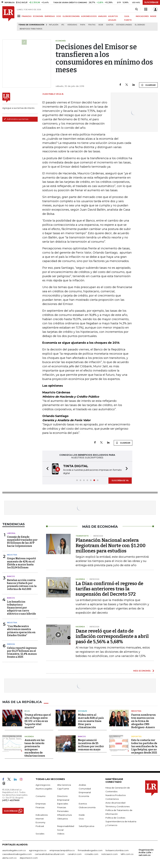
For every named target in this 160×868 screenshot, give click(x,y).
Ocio (81, 819)
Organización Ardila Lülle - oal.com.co (146, 852)
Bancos (11, 576)
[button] (47, 469)
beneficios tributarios (31, 29)
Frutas (92, 25)
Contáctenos (112, 799)
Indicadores (42, 815)
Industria (12, 555)
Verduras (72, 25)
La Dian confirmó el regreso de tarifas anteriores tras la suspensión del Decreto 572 (109, 589)
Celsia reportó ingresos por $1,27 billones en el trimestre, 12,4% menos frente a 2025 (22, 652)
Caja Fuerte (63, 789)
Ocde (101, 25)
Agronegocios (43, 785)
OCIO (59, 16)
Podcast (40, 826)
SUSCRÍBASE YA (120, 480)
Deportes (136, 736)
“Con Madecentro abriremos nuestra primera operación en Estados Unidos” (21, 631)
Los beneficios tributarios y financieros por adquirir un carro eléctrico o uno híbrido (21, 608)
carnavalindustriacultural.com (50, 854)
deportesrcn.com (29, 858)
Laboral (11, 533)
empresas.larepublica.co (62, 850)
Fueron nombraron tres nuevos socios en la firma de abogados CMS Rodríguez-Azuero (144, 721)
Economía (84, 796)
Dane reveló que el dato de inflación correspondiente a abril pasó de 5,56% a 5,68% (112, 636)
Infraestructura (64, 815)
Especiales (63, 804)
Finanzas (40, 807)
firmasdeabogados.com (90, 850)
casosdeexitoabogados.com (17, 854)
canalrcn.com (75, 854)
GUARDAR (148, 85)
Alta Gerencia (64, 785)
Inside (82, 815)
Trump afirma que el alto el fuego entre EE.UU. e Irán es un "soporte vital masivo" (38, 721)
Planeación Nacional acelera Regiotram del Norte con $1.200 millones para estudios (111, 546)
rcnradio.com (91, 854)
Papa (83, 25)
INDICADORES (142, 16)
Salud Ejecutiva (86, 826)
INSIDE (153, 16)
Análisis (82, 785)
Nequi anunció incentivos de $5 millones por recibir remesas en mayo (91, 745)
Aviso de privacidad (115, 803)
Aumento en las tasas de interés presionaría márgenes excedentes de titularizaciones (35, 748)
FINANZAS (27, 16)
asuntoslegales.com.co (14, 850)
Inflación (54, 25)
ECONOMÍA (38, 16)
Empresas (41, 804)
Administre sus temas (16, 119)
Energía (11, 644)
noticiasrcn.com (110, 854)
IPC (63, 25)
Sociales (82, 711)
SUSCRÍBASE (151, 2)
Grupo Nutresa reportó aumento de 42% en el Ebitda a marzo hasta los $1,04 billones (21, 563)
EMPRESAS (50, 16)
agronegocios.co (38, 850)
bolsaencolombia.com (117, 850)
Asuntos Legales (44, 789)
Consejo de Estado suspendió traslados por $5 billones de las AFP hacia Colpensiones (22, 541)
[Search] (136, 9)
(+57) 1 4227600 (11, 800)
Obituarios (62, 819)
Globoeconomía (87, 807)
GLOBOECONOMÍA (71, 16)
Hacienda (29, 736)
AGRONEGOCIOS (89, 16)
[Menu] (19, 16)
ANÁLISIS (102, 16)
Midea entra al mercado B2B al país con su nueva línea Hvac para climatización (91, 721)
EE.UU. (27, 711)
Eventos (83, 804)
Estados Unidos (124, 25)
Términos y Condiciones (117, 806)
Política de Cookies (115, 818)
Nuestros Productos (116, 795)
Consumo (41, 796)
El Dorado (140, 25)
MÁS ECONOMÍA (142, 671)
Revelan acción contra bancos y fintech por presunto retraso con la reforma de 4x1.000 (22, 585)
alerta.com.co (9, 858)
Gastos (110, 25)
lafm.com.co (127, 854)
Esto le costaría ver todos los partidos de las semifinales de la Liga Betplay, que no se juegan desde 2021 (144, 746)
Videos (61, 834)
